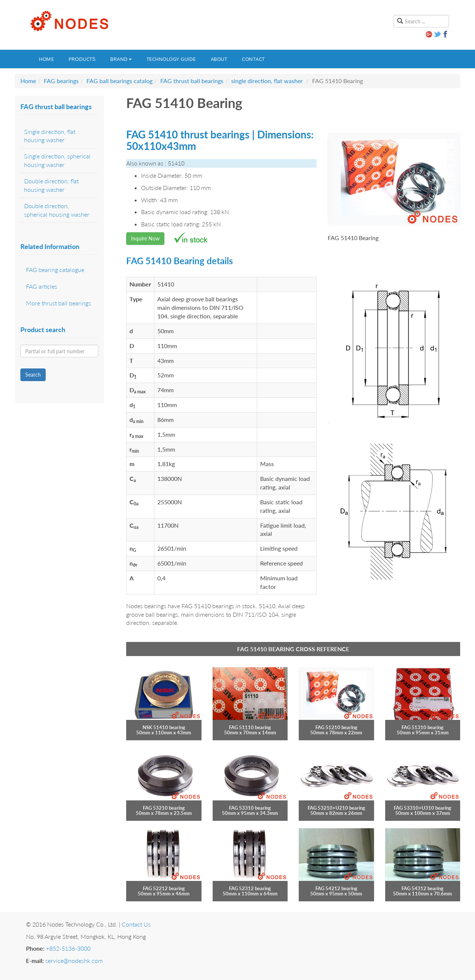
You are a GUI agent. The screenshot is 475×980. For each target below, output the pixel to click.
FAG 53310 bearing (250, 808)
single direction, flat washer (267, 81)
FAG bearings (61, 81)
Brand (121, 59)
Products (82, 59)
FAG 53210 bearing (164, 808)
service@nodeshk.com (74, 961)
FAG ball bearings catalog (119, 81)
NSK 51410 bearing (164, 727)
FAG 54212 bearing (336, 888)
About (219, 59)
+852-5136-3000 (68, 948)
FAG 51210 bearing (336, 727)
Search (33, 375)
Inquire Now (145, 238)
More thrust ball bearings (58, 303)
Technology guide (171, 59)
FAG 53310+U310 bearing (422, 808)
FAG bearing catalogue (55, 270)
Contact (253, 59)
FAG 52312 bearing (250, 888)
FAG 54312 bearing (422, 888)
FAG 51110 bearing (250, 727)
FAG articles (42, 286)
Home (46, 59)
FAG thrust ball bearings (192, 81)
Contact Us (136, 924)
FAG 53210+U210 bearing (336, 808)
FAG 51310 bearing (422, 727)
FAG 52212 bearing (164, 888)
